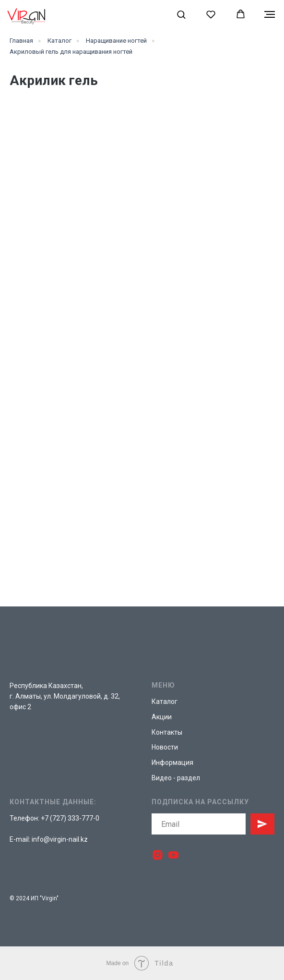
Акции (162, 717)
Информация (172, 762)
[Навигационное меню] (270, 14)
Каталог (59, 41)
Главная (21, 41)
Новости (165, 747)
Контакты (167, 732)
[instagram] (158, 855)
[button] (181, 14)
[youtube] (173, 855)
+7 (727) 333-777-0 (70, 818)
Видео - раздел (176, 778)
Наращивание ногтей (116, 41)
